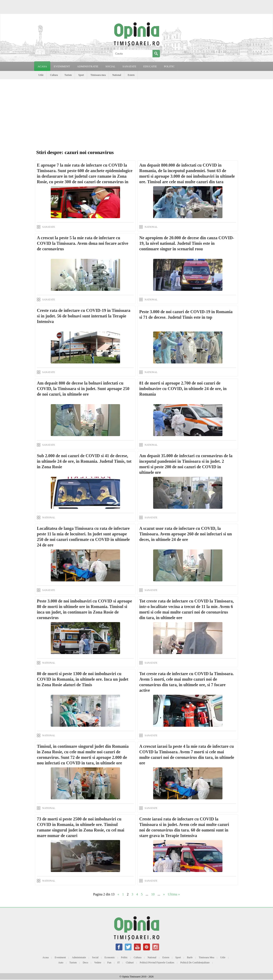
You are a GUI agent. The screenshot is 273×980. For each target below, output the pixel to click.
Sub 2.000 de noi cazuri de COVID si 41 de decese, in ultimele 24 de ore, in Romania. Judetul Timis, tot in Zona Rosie (84, 461)
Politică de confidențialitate (195, 963)
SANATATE (129, 66)
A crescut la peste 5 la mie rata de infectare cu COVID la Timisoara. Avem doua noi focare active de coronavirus (83, 243)
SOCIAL (110, 66)
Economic (110, 957)
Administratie (79, 957)
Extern (131, 75)
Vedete (98, 963)
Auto (61, 963)
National (117, 75)
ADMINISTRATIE (88, 66)
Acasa (42, 66)
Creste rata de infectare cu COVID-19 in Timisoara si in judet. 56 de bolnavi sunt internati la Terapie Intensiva (84, 316)
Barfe (190, 957)
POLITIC (169, 66)
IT (118, 963)
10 (153, 894)
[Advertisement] (136, 111)
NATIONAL (151, 227)
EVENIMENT (62, 66)
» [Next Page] (164, 894)
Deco (85, 963)
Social (95, 957)
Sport (81, 75)
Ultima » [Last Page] (174, 894)
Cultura (54, 75)
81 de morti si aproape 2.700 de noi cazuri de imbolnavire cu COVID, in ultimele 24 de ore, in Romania (183, 389)
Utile (41, 75)
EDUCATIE (150, 66)
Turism (68, 75)
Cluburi (130, 963)
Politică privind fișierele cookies (157, 963)
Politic (124, 957)
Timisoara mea (98, 75)
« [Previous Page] (118, 894)
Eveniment (60, 957)
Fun (109, 963)
